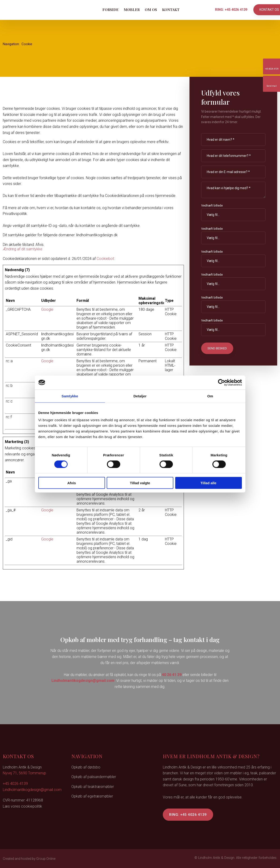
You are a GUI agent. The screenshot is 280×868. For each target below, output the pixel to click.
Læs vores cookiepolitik (22, 806)
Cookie (27, 44)
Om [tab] (210, 396)
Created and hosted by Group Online (29, 859)
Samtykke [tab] (70, 396)
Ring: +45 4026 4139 (188, 815)
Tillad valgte (140, 483)
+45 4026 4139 (15, 784)
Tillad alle (208, 483)
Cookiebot (105, 259)
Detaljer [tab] (140, 396)
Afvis (72, 483)
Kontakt (171, 9)
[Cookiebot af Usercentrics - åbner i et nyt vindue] (221, 382)
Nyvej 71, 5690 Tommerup (24, 773)
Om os (151, 9)
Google (47, 309)
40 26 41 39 (172, 675)
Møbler (132, 9)
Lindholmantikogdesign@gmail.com (83, 681)
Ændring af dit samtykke (23, 249)
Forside (111, 9)
